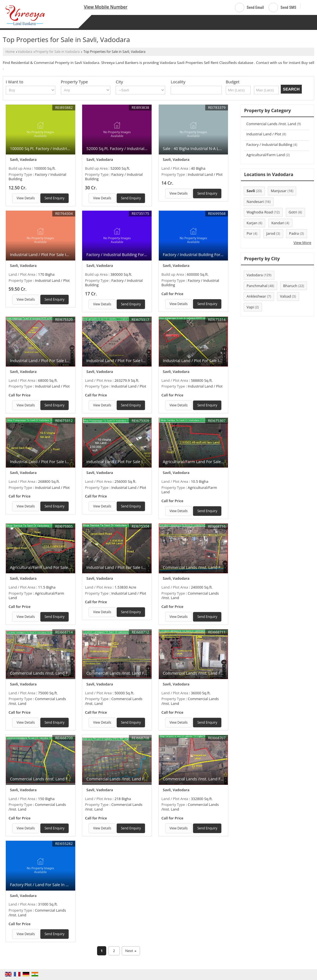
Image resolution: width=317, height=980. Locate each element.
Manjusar (279, 191)
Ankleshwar (256, 296)
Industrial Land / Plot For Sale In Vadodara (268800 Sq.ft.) (63, 462)
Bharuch (290, 286)
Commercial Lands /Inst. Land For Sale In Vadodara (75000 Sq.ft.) (70, 673)
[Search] (307, 7)
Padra (294, 233)
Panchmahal (257, 286)
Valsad (285, 296)
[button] (106, 7)
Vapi (250, 307)
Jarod (271, 233)
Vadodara (25, 51)
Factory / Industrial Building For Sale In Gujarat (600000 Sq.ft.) (220, 255)
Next (131, 951)
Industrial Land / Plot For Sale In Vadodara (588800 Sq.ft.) (216, 361)
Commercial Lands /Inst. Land (271, 124)
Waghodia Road (260, 212)
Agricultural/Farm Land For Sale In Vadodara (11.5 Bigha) (62, 567)
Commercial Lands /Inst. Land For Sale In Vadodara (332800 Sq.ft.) (224, 779)
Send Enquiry (54, 198)
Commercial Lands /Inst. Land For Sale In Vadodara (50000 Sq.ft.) (146, 673)
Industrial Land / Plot (264, 134)
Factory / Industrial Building (269, 145)
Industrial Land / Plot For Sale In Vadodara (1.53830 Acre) (139, 567)
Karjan (252, 223)
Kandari (278, 223)
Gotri (293, 212)
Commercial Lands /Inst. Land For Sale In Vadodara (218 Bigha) (144, 779)
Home (10, 51)
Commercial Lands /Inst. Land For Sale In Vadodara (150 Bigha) (67, 779)
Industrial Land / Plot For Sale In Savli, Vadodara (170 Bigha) (65, 255)
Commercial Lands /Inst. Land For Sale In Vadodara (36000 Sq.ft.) (223, 673)
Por (250, 233)
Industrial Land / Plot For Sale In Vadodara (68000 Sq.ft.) (62, 361)
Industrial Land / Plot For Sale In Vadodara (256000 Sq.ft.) (139, 462)
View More (302, 243)
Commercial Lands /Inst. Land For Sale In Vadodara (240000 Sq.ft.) (224, 567)
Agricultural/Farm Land (266, 155)
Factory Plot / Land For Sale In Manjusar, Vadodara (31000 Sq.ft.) (69, 885)
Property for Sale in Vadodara (58, 51)
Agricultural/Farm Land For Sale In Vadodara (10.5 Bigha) (215, 462)
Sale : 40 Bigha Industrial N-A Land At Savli (202, 149)
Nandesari (255, 202)
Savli (251, 191)
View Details (26, 198)
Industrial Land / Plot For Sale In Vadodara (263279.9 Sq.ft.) (141, 361)
